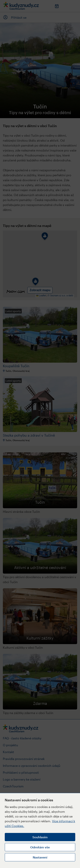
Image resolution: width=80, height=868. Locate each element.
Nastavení (40, 857)
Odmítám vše (40, 847)
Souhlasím (40, 837)
